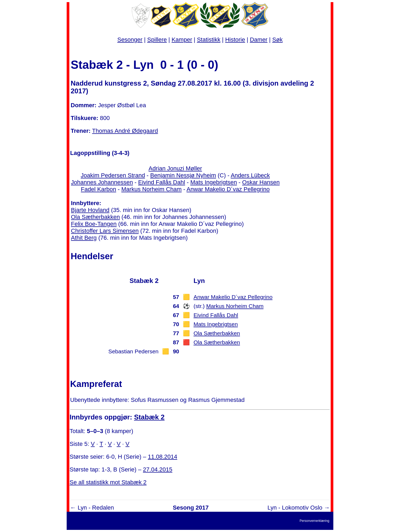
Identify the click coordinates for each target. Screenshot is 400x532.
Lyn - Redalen (96, 508)
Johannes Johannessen (102, 182)
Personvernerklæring (315, 521)
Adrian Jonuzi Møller (175, 168)
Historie (235, 40)
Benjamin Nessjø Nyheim (183, 175)
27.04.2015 (158, 469)
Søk (277, 40)
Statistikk (209, 40)
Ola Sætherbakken (95, 217)
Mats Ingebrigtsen (214, 182)
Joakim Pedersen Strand (113, 175)
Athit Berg (84, 238)
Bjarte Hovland (90, 210)
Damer (259, 40)
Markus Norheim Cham (151, 189)
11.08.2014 (162, 457)
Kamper (182, 40)
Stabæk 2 (149, 417)
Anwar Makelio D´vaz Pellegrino (228, 189)
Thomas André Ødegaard (125, 131)
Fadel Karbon (98, 189)
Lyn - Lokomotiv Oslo (295, 508)
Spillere (157, 40)
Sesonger (130, 40)
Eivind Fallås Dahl (162, 182)
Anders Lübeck (250, 175)
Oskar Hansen (261, 182)
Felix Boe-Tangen (94, 224)
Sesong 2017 (191, 508)
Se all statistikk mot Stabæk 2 (108, 482)
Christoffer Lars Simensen (105, 231)
